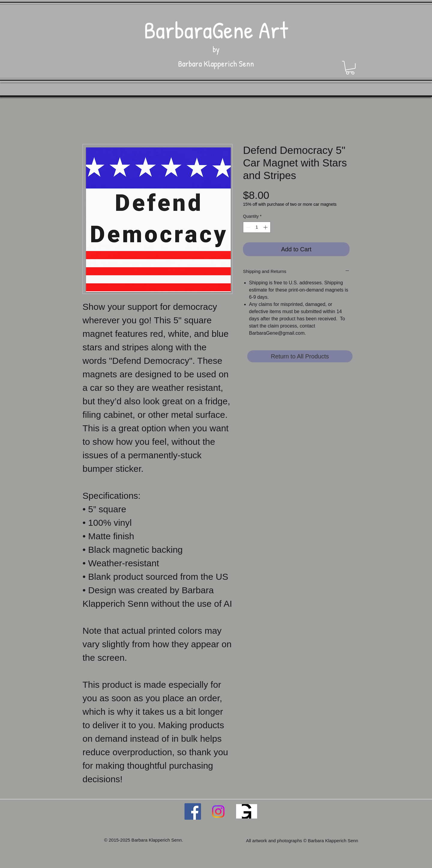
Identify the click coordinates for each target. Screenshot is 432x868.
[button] (350, 68)
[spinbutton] (257, 227)
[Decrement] (248, 227)
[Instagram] (218, 811)
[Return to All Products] (300, 356)
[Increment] (266, 227)
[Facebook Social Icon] (193, 811)
